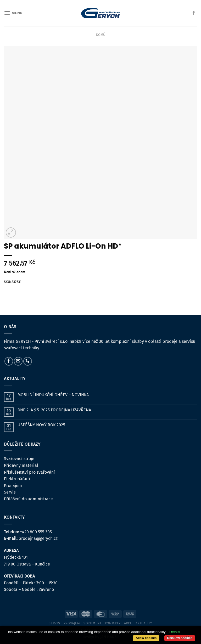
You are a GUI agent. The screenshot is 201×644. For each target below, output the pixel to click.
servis (54, 623)
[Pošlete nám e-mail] (18, 361)
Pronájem (13, 486)
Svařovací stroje (19, 459)
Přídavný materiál (21, 465)
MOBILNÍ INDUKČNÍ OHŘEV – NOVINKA (53, 395)
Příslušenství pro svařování (29, 472)
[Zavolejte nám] (28, 361)
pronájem (72, 623)
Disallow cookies (180, 638)
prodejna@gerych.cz (38, 538)
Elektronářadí (17, 479)
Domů (101, 35)
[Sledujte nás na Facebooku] (194, 13)
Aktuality (144, 623)
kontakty (113, 623)
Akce (128, 623)
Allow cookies (146, 638)
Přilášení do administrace (28, 499)
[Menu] (13, 13)
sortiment (93, 623)
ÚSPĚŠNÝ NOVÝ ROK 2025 (41, 425)
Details (175, 632)
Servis (10, 492)
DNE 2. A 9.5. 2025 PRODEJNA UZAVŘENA (54, 410)
